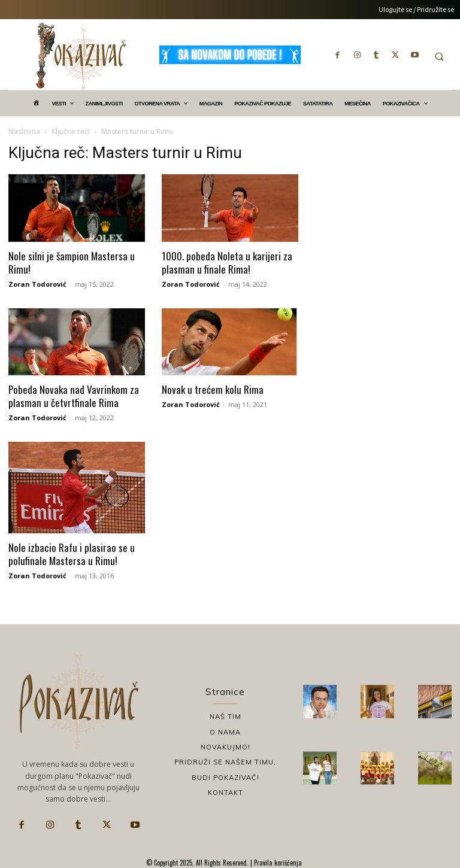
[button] (439, 56)
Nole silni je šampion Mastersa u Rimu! (72, 262)
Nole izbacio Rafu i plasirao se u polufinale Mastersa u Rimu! (72, 554)
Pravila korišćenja (277, 863)
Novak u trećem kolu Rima (213, 389)
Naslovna (24, 131)
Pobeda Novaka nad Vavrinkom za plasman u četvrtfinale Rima (74, 396)
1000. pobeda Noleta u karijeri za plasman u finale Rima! (227, 262)
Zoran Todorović (37, 284)
